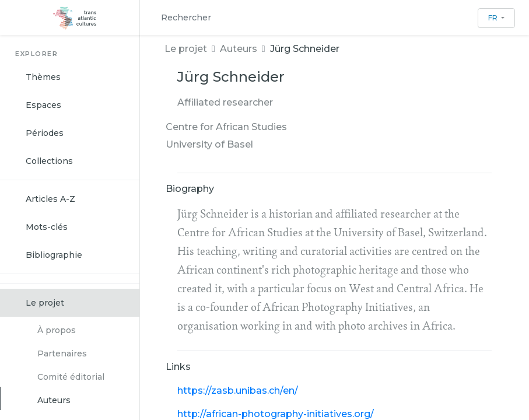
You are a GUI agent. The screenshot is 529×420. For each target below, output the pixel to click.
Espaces (43, 105)
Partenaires (62, 353)
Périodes (45, 133)
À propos (57, 330)
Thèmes (43, 77)
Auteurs (54, 400)
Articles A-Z (50, 199)
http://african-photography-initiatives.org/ (276, 414)
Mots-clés (47, 227)
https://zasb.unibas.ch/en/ (238, 391)
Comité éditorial (71, 377)
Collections (49, 161)
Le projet (45, 303)
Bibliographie (54, 255)
